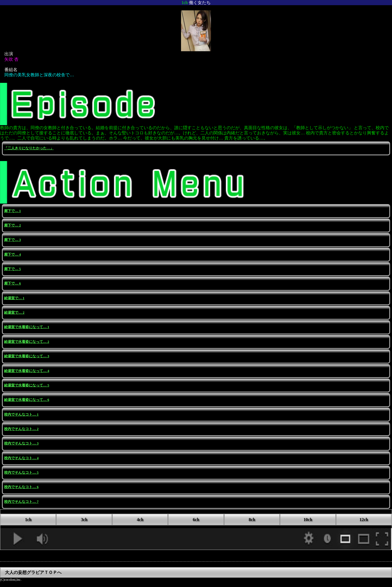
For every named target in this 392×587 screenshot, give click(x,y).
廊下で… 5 (12, 269)
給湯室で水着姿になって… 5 (27, 385)
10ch (308, 520)
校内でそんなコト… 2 (21, 429)
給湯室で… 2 (14, 313)
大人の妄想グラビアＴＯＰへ (33, 572)
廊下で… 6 (12, 283)
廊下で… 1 (12, 211)
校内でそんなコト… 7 (21, 502)
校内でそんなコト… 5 (21, 473)
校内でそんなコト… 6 (21, 487)
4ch (140, 520)
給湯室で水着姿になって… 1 (27, 327)
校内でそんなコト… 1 (21, 414)
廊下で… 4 (12, 255)
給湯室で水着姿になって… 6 (27, 400)
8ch (252, 520)
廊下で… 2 (12, 225)
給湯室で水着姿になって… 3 (27, 356)
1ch (28, 520)
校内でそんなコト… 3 (21, 443)
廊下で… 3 (12, 240)
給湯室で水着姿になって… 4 (27, 371)
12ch (364, 520)
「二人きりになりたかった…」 (29, 148)
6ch (196, 520)
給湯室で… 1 (14, 298)
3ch (84, 520)
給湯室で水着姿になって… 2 (27, 342)
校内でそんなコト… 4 (21, 458)
